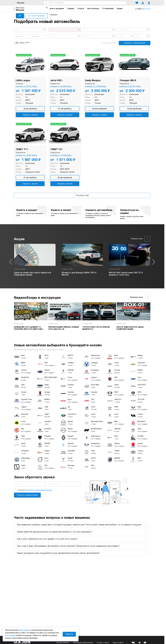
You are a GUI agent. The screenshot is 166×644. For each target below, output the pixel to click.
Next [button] (154, 262)
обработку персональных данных (40, 490)
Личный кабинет (63, 643)
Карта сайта (118, 643)
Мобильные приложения (83, 643)
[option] (35, 262)
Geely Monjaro (93, 81)
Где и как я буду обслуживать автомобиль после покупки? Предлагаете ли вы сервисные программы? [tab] (82, 546)
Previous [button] (11, 262)
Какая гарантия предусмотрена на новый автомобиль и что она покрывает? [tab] (82, 532)
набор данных (25, 630)
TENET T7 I (22, 150)
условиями (11, 636)
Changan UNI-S (128, 81)
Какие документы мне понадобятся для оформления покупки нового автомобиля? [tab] (82, 553)
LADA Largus (23, 81)
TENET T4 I (56, 150)
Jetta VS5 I (56, 81)
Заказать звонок (30, 115)
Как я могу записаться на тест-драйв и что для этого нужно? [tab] (82, 539)
